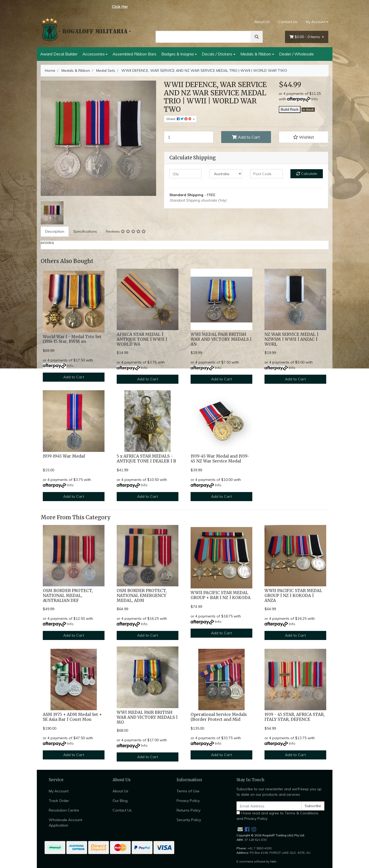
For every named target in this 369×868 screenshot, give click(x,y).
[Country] (226, 174)
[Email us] (240, 829)
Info (315, 99)
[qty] (186, 174)
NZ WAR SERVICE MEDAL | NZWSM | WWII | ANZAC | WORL (291, 339)
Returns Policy (189, 810)
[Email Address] (269, 806)
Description (55, 231)
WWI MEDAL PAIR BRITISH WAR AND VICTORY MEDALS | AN (221, 339)
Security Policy (189, 820)
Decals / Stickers (217, 54)
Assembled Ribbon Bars (134, 54)
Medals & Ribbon (256, 54)
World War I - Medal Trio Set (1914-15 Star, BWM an (72, 339)
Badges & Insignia (177, 54)
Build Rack (290, 109)
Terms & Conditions (302, 813)
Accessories (94, 54)
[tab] (55, 232)
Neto (273, 862)
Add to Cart (246, 137)
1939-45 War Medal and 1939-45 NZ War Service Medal (220, 459)
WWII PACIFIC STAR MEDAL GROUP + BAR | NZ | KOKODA (221, 595)
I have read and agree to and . (277, 816)
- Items (305, 37)
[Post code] (266, 174)
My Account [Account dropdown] (316, 22)
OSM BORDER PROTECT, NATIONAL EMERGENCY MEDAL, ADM (142, 596)
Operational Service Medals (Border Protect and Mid (219, 717)
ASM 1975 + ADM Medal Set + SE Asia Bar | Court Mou (72, 717)
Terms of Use (188, 791)
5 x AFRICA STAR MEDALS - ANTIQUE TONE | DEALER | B (146, 459)
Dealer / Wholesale (296, 54)
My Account (59, 791)
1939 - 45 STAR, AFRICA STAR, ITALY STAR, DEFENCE (295, 717)
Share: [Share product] (179, 119)
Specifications (85, 231)
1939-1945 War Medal (64, 456)
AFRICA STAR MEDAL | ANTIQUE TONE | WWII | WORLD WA (142, 339)
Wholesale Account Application (65, 823)
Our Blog (120, 801)
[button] (304, 137)
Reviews (126, 231)
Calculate (307, 174)
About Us (262, 22)
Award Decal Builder (59, 54)
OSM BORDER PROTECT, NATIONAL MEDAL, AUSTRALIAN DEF (68, 596)
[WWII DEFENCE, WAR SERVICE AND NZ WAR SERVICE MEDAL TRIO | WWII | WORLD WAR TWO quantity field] (189, 137)
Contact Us (288, 22)
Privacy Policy (188, 801)
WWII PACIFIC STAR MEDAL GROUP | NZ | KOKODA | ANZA (293, 596)
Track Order (59, 801)
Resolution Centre (64, 810)
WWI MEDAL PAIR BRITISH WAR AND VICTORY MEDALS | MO (147, 717)
